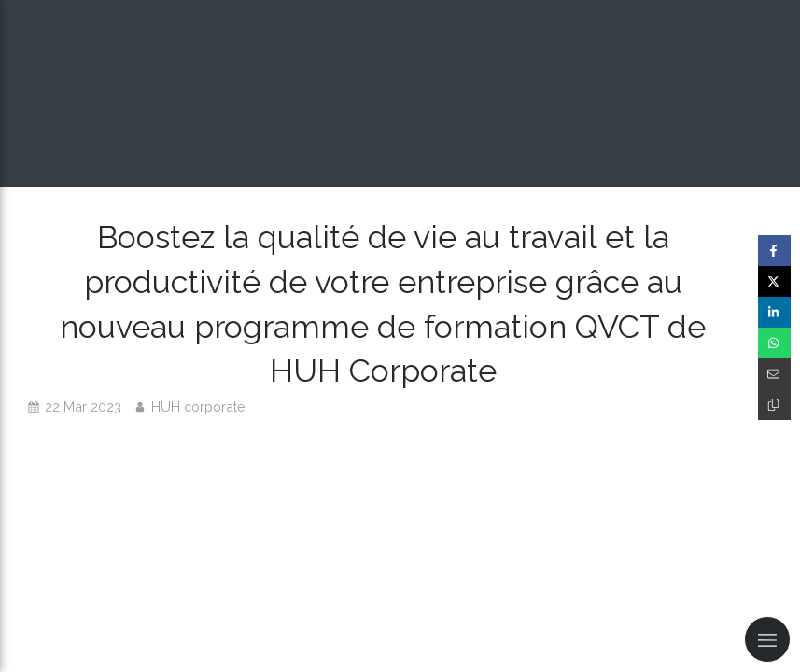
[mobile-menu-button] (767, 639)
